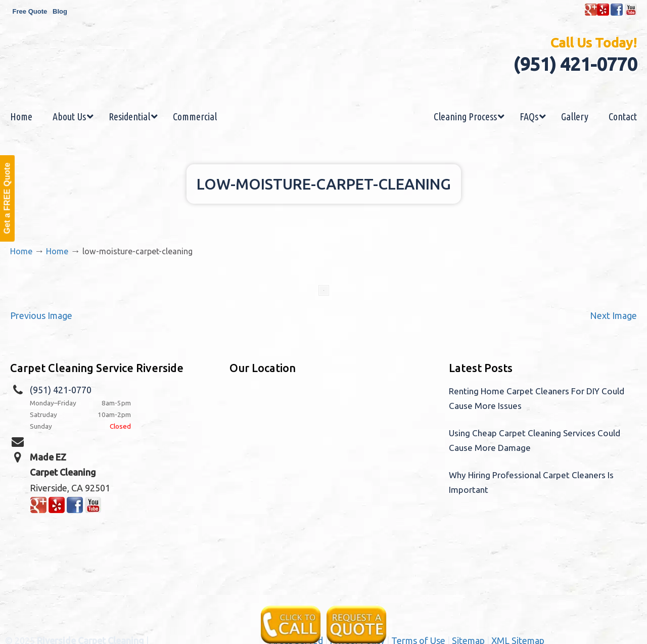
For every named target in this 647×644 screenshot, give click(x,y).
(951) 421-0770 (575, 64)
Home (21, 251)
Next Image (613, 315)
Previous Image (41, 315)
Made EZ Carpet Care (323, 73)
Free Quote (30, 11)
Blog (60, 11)
